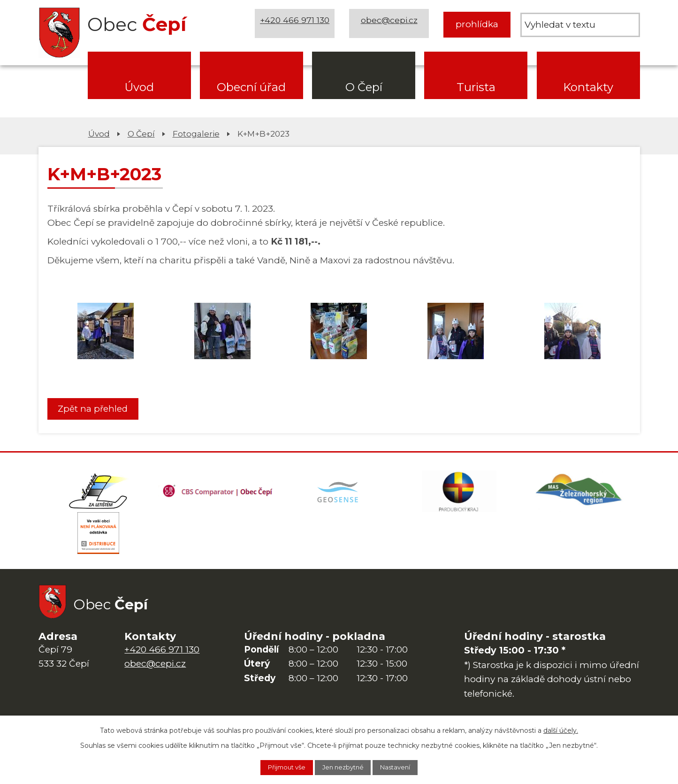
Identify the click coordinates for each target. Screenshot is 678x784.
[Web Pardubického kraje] (459, 495)
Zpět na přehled (96, 409)
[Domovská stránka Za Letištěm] (99, 495)
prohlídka (477, 24)
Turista (476, 87)
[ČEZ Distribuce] (99, 542)
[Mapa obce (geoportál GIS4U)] (339, 495)
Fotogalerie (196, 134)
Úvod (139, 87)
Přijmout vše (279, 767)
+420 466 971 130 (297, 24)
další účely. (561, 729)
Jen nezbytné (344, 767)
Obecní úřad (251, 87)
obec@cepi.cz (392, 24)
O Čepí (364, 87)
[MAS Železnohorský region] (579, 495)
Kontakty (588, 87)
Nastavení (404, 767)
